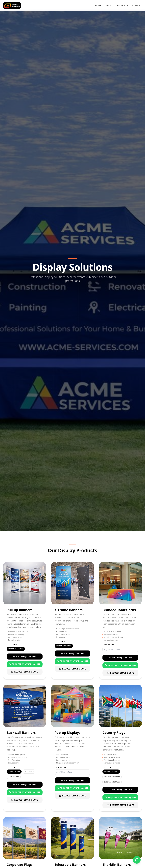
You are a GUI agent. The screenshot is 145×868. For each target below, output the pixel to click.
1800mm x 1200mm (112, 777)
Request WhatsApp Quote (24, 664)
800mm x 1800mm (64, 646)
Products (123, 5)
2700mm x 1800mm (112, 782)
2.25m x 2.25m (14, 771)
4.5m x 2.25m (14, 777)
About (109, 5)
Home (98, 5)
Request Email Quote (24, 672)
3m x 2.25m (29, 771)
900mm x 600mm (111, 771)
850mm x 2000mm (16, 649)
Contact (137, 5)
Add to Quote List (25, 656)
